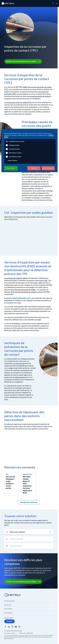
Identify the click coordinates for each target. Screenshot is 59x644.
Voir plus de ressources (29, 502)
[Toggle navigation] (57, 3)
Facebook (5, 627)
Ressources (8, 605)
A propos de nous (10, 601)
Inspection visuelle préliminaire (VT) (17, 298)
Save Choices (11, 168)
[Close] (55, 131)
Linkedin (9, 627)
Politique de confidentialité (26, 633)
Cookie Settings (12, 160)
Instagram (19, 627)
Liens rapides (8, 613)
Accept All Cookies (48, 168)
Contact (9, 621)
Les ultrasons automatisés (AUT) (16, 317)
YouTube (16, 627)
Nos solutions (8, 609)
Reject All (34, 168)
